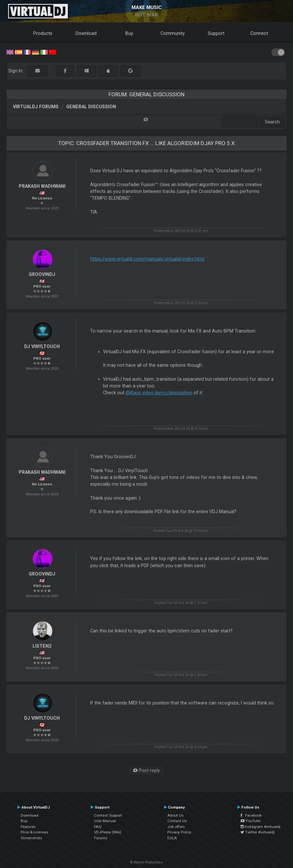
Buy (129, 33)
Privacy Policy (179, 832)
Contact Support (108, 815)
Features (28, 827)
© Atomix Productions (146, 862)
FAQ (98, 827)
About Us (175, 815)
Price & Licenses (34, 832)
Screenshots (31, 838)
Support (216, 33)
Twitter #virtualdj (258, 832)
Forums (101, 838)
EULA (172, 838)
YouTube (251, 821)
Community (173, 33)
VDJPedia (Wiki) (108, 832)
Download (86, 33)
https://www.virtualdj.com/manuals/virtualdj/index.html (147, 259)
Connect (259, 33)
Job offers (176, 827)
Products (43, 33)
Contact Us (177, 821)
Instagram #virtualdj (261, 827)
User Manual (105, 821)
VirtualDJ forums (36, 107)
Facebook (251, 815)
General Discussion (91, 107)
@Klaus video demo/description (159, 393)
